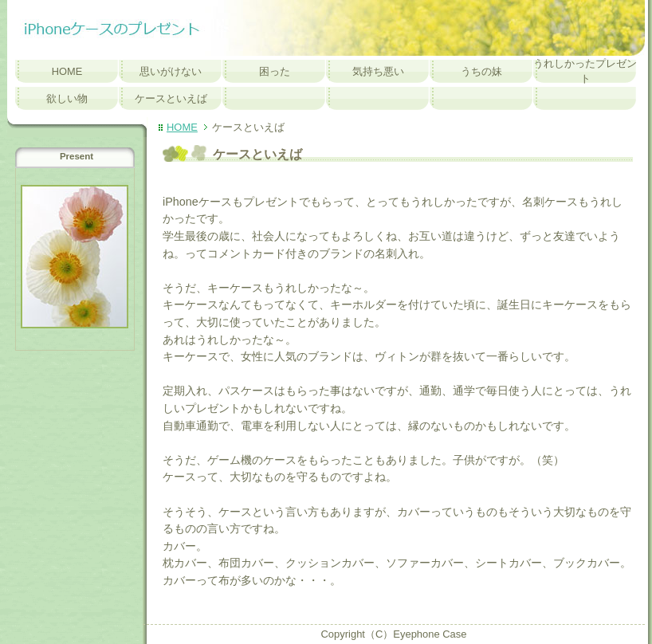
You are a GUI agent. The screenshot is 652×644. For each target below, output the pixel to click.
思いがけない (171, 71)
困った (275, 71)
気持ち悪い (378, 71)
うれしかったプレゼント (585, 71)
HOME (67, 71)
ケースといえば (171, 98)
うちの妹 (481, 71)
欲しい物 (67, 98)
